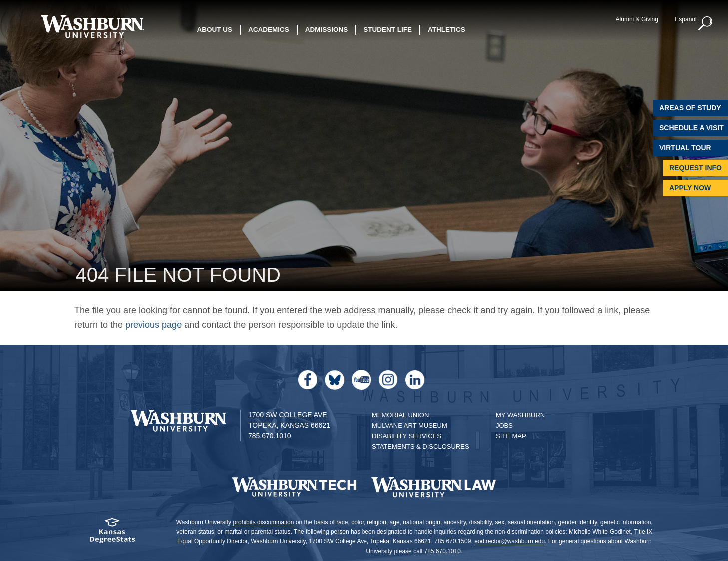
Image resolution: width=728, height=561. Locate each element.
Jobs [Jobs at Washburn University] (504, 425)
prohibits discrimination (263, 522)
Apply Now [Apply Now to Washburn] (690, 188)
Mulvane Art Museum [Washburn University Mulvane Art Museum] (410, 425)
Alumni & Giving (637, 19)
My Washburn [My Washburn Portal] (520, 415)
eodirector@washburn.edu (510, 541)
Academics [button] (269, 30)
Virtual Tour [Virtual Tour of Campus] (685, 148)
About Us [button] (215, 30)
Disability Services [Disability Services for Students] (407, 436)
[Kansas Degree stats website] (112, 534)
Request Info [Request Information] (695, 168)
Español (685, 19)
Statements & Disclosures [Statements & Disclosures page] (421, 446)
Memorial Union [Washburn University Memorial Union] (400, 415)
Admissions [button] (327, 30)
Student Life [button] (388, 30)
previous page (154, 325)
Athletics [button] (447, 30)
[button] (706, 24)
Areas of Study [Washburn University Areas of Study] (690, 108)
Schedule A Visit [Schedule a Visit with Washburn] (691, 128)
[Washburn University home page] (92, 27)
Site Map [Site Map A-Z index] (511, 436)
